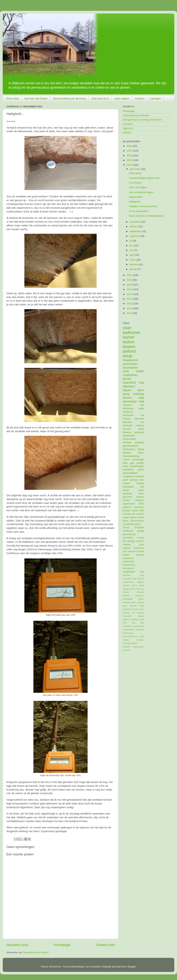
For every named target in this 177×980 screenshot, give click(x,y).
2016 (130, 299)
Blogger (132, 967)
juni (132, 246)
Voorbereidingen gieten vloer (144, 178)
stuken (129, 342)
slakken (126, 619)
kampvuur (140, 596)
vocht (142, 636)
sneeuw (132, 551)
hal (142, 422)
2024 (130, 155)
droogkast (139, 527)
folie (138, 589)
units (126, 371)
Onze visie (12, 98)
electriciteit (130, 401)
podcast (126, 613)
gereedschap (129, 534)
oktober (134, 226)
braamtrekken (137, 521)
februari (134, 264)
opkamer (127, 507)
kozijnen (141, 602)
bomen (127, 419)
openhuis (139, 432)
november (135, 222)
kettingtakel (128, 599)
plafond (129, 351)
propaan (127, 511)
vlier (142, 480)
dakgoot (141, 582)
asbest (141, 517)
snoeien (140, 551)
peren (141, 470)
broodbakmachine (132, 524)
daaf (141, 398)
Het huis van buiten (36, 98)
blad (125, 463)
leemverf (128, 425)
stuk (134, 623)
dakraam (139, 419)
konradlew (96, 967)
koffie (133, 602)
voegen (126, 640)
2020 (130, 280)
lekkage (131, 541)
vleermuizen (128, 633)
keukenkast (129, 449)
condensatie (128, 582)
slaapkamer (130, 360)
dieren (134, 585)
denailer (126, 585)
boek (134, 579)
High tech (128, 128)
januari (133, 269)
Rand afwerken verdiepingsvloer (146, 216)
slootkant (135, 619)
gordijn (140, 463)
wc (143, 415)
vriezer (127, 459)
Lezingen (155, 98)
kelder (140, 371)
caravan (141, 579)
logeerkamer (129, 504)
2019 (130, 285)
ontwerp (127, 545)
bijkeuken (129, 386)
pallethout (128, 470)
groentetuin (130, 364)
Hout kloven (135, 183)
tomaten (140, 555)
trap (142, 382)
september (136, 231)
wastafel (126, 647)
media (141, 504)
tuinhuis (134, 480)
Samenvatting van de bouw (69, 98)
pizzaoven (139, 507)
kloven (141, 599)
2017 (130, 294)
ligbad (141, 449)
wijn (142, 572)
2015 (130, 304)
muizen (135, 609)
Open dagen (122, 98)
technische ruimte (130, 626)
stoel (125, 623)
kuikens (127, 500)
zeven (126, 490)
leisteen (127, 432)
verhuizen (128, 415)
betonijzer (127, 579)
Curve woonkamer (139, 211)
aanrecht (128, 405)
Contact (140, 98)
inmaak (140, 538)
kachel (128, 337)
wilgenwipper (138, 647)
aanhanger (138, 459)
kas (125, 541)
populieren (139, 548)
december (135, 169)
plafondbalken (130, 473)
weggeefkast (129, 572)
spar (142, 619)
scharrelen (127, 616)
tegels (142, 626)
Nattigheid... (135, 202)
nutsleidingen (137, 466)
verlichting (140, 630)
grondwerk (128, 538)
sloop (128, 356)
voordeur (140, 640)
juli (131, 241)
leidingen (140, 500)
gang (126, 394)
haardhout (129, 382)
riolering (141, 613)
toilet (142, 511)
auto (142, 575)
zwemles (127, 650)
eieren (133, 589)
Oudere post (105, 945)
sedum (141, 616)
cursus (126, 527)
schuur (135, 511)
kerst (125, 466)
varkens (140, 425)
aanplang (127, 575)
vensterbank (128, 630)
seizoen (127, 442)
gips (132, 463)
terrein (127, 379)
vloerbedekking (131, 456)
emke (141, 429)
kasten (141, 483)
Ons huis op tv (100, 98)
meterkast (127, 609)
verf (133, 514)
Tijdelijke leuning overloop (143, 206)
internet (126, 596)
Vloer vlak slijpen (138, 187)
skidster (127, 453)
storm (141, 453)
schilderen (128, 476)
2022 (130, 165)
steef (125, 480)
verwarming (129, 561)
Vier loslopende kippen (141, 192)
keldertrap (128, 408)
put (133, 613)
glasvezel (127, 497)
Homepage (62, 945)
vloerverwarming (130, 636)
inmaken (140, 592)
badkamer (131, 333)
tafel (142, 623)
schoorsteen (129, 439)
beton (126, 521)
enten (141, 494)
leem (141, 390)
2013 (130, 313)
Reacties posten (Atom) (36, 952)
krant (125, 606)
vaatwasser (128, 558)
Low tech (128, 124)
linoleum (140, 541)
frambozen (128, 531)
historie (126, 592)
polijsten (127, 548)
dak (142, 405)
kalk (142, 401)
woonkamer (130, 368)
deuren (127, 398)
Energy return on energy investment (142, 120)
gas (142, 589)
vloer (127, 328)
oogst (141, 408)
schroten (139, 476)
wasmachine (129, 565)
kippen (127, 390)
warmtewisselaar (130, 643)
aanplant (139, 442)
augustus (135, 236)
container (128, 412)
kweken (134, 606)
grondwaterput (131, 446)
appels (133, 517)
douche (127, 429)
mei (132, 250)
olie (142, 487)
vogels (126, 483)
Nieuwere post (17, 945)
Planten (127, 133)
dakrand (127, 422)
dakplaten (128, 494)
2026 (130, 146)
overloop (138, 394)
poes (142, 545)
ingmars (140, 497)
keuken (129, 347)
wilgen (126, 517)
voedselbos (130, 375)
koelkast (126, 602)
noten (142, 609)
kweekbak (128, 487)
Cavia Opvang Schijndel (136, 115)
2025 (130, 151)
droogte (126, 589)
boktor (141, 490)
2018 (130, 289)
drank (142, 585)
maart (133, 260)
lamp (142, 606)
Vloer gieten (135, 173)
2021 (130, 275)
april (132, 255)
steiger (126, 555)
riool (125, 551)
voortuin (140, 514)
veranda (127, 514)
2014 (130, 308)
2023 (130, 160)
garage (141, 531)
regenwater (129, 436)
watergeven (129, 568)
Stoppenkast (136, 197)
